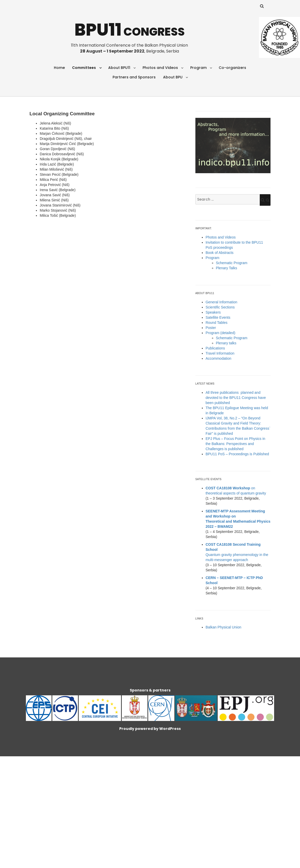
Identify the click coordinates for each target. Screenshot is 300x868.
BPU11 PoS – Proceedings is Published (237, 454)
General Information (222, 302)
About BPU (173, 77)
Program (198, 68)
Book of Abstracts (220, 253)
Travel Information (220, 353)
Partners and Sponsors (134, 77)
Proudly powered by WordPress (150, 729)
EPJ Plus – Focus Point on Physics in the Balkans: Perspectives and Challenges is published (236, 444)
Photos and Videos (160, 68)
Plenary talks (226, 343)
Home (59, 68)
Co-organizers (232, 68)
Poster (211, 328)
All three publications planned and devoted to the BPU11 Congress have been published (236, 398)
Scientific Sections (220, 307)
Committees (84, 68)
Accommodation (218, 358)
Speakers (213, 312)
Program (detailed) (221, 333)
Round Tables (217, 323)
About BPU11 (119, 68)
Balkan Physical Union (223, 627)
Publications (215, 348)
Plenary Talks (227, 268)
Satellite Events (218, 317)
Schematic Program (232, 263)
